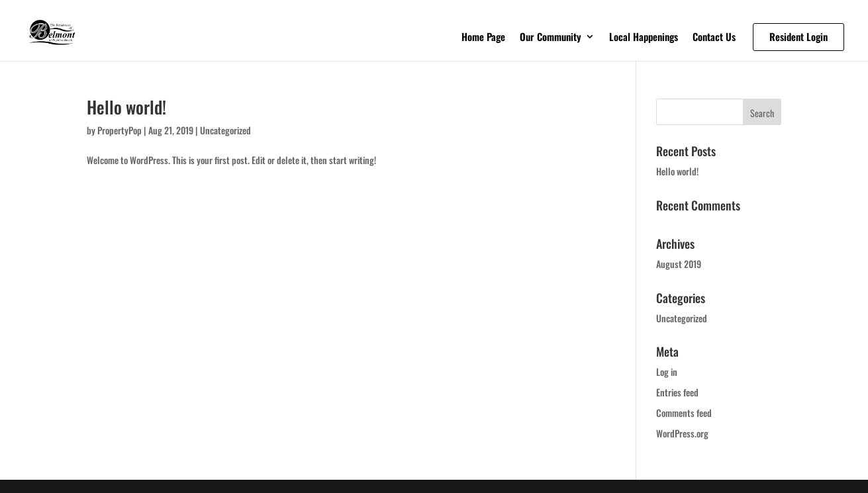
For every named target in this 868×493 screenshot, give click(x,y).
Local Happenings (644, 38)
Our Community (551, 38)
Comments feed (684, 413)
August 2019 (679, 264)
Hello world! (126, 107)
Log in (667, 372)
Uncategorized (225, 130)
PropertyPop (120, 130)
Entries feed (677, 392)
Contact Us (714, 38)
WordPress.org (682, 433)
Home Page (483, 38)
